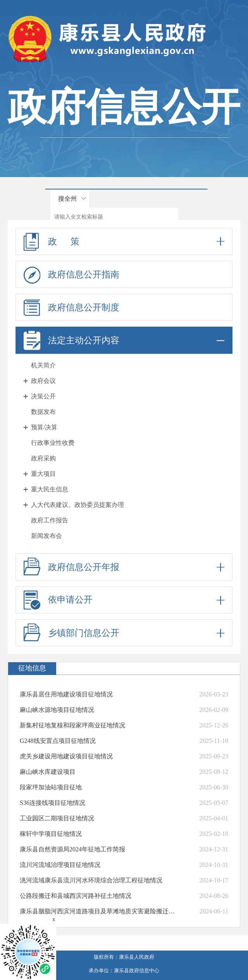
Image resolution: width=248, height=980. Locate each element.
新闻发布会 (46, 536)
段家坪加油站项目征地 (51, 787)
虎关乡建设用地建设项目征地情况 (66, 756)
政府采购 (43, 458)
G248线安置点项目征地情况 (58, 741)
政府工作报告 (50, 520)
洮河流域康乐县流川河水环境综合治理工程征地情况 (91, 880)
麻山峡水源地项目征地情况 (57, 710)
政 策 (124, 241)
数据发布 (43, 412)
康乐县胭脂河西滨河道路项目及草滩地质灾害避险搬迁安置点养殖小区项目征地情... (98, 911)
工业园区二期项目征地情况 (57, 818)
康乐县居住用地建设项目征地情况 (66, 694)
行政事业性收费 (53, 443)
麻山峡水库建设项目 (48, 772)
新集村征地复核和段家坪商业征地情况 (72, 725)
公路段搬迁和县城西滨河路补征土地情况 (76, 896)
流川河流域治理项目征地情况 (60, 865)
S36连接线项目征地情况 (53, 803)
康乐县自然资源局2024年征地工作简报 (72, 849)
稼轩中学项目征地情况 (51, 834)
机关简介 (43, 365)
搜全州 (67, 199)
